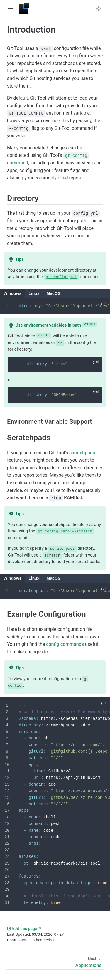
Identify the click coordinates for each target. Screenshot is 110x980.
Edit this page (22, 928)
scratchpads (82, 452)
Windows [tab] (12, 293)
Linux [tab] (34, 293)
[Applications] (55, 961)
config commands (65, 644)
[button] (10, 9)
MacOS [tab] (54, 293)
